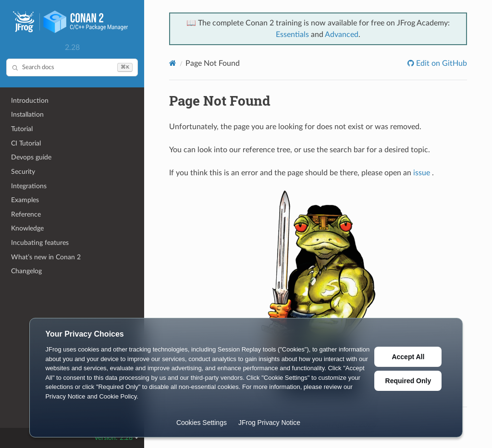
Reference (26, 214)
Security (23, 172)
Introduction (30, 101)
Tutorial (22, 129)
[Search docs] (72, 67)
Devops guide (31, 157)
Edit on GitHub (441, 63)
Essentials (292, 35)
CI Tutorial (26, 143)
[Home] (173, 63)
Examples (25, 200)
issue (422, 173)
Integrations (29, 186)
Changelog (26, 271)
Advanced (342, 35)
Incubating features (40, 243)
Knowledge (27, 228)
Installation (27, 115)
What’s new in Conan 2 (46, 257)
